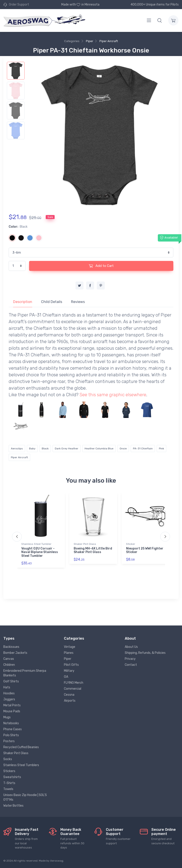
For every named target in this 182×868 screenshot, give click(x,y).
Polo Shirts (11, 735)
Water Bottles (13, 806)
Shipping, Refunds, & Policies (145, 653)
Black (45, 449)
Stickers (9, 771)
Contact (131, 665)
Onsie (123, 449)
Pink (161, 449)
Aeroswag (57, 861)
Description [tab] (23, 302)
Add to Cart (101, 266)
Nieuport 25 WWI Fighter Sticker (145, 550)
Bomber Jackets (15, 653)
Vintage (70, 647)
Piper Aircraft (109, 41)
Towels (8, 789)
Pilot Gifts (71, 665)
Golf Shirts (11, 681)
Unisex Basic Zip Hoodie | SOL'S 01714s (25, 797)
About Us (131, 647)
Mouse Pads (12, 711)
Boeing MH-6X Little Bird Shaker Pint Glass (93, 550)
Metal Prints (12, 705)
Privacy (130, 659)
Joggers (9, 699)
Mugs (7, 717)
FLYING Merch (74, 683)
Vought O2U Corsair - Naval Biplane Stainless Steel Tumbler (40, 552)
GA (66, 677)
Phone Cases (13, 729)
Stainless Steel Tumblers (21, 765)
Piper (90, 41)
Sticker (131, 544)
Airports (70, 701)
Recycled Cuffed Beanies (21, 747)
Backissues (11, 647)
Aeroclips (17, 449)
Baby (32, 449)
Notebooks (11, 723)
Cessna (69, 695)
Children (9, 665)
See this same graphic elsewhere (113, 395)
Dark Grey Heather (67, 449)
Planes (69, 653)
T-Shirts (9, 783)
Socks (8, 759)
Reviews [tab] (78, 302)
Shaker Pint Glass (85, 544)
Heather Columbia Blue (99, 449)
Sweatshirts (12, 777)
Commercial (73, 689)
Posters (9, 741)
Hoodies (9, 693)
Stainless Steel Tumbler (36, 544)
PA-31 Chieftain (143, 449)
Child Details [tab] (52, 302)
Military (69, 671)
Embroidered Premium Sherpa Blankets (25, 673)
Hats (7, 687)
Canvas (9, 659)
